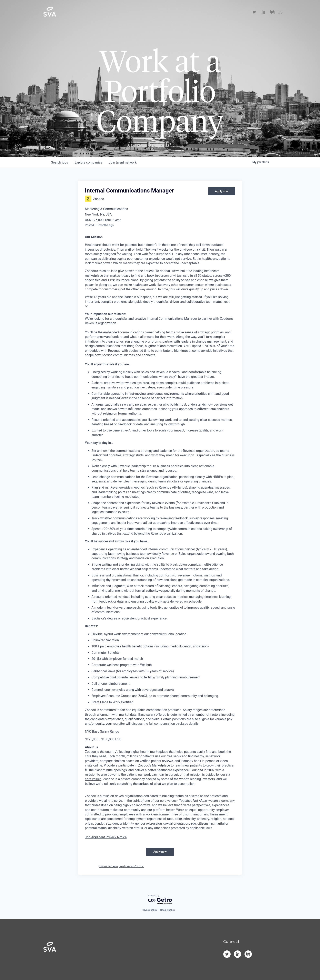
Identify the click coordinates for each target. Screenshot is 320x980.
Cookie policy (168, 910)
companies (88, 162)
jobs (59, 162)
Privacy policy (149, 910)
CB (280, 12)
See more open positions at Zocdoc (121, 866)
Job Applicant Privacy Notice (106, 837)
